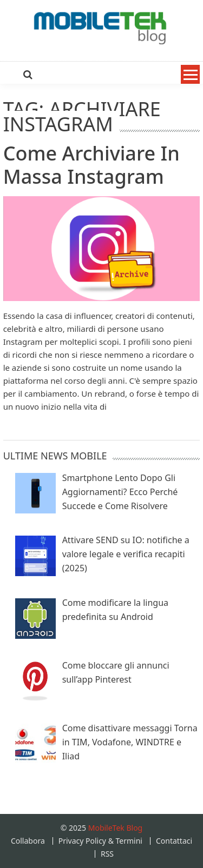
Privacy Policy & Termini (100, 841)
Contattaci (174, 841)
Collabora (28, 841)
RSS (107, 854)
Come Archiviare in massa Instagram (91, 165)
